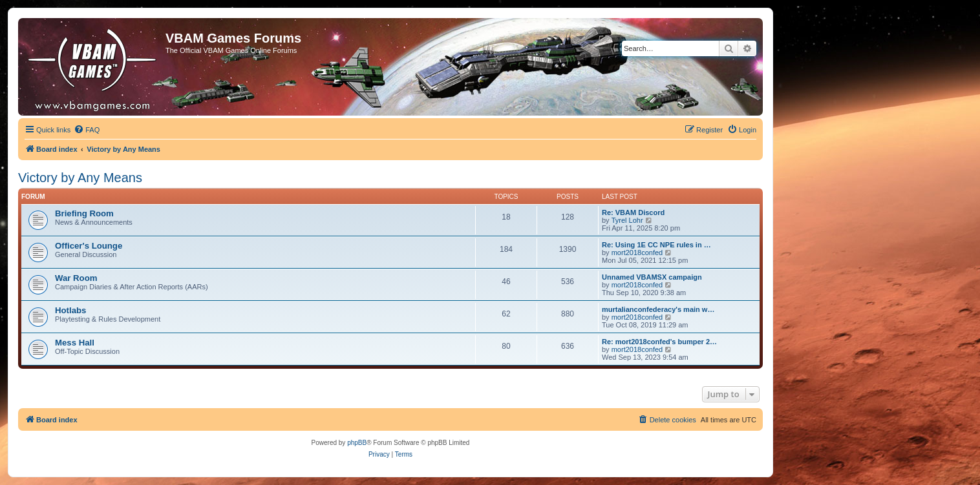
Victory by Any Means (80, 178)
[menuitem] (87, 130)
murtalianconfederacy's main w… (658, 309)
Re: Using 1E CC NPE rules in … (656, 245)
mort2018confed (637, 253)
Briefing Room (84, 213)
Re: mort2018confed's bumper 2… (659, 342)
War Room (76, 278)
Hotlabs (70, 310)
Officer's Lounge (89, 246)
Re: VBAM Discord (633, 212)
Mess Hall (75, 343)
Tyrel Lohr (627, 220)
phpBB (357, 443)
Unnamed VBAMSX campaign (652, 277)
